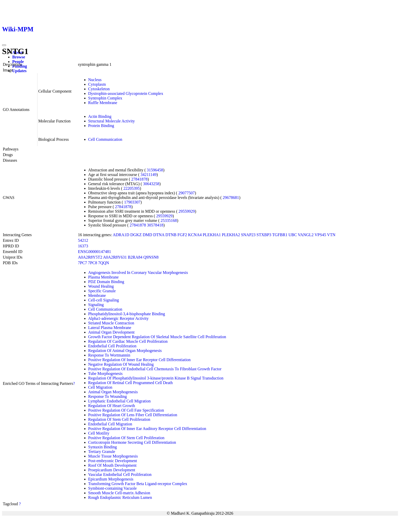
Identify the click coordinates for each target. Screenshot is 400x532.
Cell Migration (100, 387)
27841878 (139, 179)
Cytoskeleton (99, 89)
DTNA (159, 235)
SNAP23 (248, 235)
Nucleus (95, 80)
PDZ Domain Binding (106, 282)
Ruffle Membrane (103, 103)
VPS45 (320, 235)
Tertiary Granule (102, 452)
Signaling (96, 305)
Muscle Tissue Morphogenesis (113, 456)
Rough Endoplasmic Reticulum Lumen (120, 497)
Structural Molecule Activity (112, 121)
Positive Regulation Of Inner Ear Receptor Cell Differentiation (140, 360)
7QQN (104, 263)
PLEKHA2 (231, 235)
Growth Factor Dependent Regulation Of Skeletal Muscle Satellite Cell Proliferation (157, 337)
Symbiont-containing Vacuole (112, 488)
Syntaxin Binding (103, 447)
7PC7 (83, 263)
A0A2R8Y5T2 (90, 257)
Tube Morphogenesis (105, 373)
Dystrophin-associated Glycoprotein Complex (126, 93)
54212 (83, 240)
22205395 (132, 188)
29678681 (231, 198)
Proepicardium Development (112, 470)
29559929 (187, 211)
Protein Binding (101, 126)
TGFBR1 (280, 235)
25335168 (169, 220)
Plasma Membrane (104, 277)
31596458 (155, 170)
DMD (147, 235)
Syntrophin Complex (105, 98)
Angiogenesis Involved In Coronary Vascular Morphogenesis (138, 273)
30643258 (151, 184)
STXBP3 (264, 235)
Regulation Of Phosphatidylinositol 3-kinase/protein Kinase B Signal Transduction (156, 378)
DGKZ (136, 235)
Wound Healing (101, 286)
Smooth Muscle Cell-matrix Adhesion (119, 493)
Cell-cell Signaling (104, 300)
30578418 (155, 225)
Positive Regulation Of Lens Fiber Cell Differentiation (133, 415)
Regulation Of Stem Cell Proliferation (119, 419)
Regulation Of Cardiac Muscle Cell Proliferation (128, 341)
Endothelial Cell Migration (110, 424)
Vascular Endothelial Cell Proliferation (120, 474)
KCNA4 (195, 235)
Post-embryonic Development (113, 461)
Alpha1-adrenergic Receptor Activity (118, 318)
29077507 (186, 193)
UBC (293, 235)
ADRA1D (121, 235)
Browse (19, 57)
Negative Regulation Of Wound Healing (121, 364)
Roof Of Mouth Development (112, 465)
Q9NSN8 (151, 257)
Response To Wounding (108, 396)
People (18, 62)
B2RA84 (135, 257)
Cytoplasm (97, 84)
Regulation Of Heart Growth (112, 406)
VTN (331, 235)
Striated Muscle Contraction (111, 323)
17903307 (132, 202)
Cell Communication (105, 139)
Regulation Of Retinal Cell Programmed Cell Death (130, 383)
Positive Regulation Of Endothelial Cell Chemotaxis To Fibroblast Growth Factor (155, 369)
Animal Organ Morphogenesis (113, 392)
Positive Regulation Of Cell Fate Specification (126, 410)
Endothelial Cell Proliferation (112, 346)
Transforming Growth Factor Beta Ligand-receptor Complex (138, 484)
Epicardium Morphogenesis (111, 479)
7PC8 (93, 263)
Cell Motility (99, 433)
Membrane (97, 295)
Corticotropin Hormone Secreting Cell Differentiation (132, 442)
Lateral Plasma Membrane (110, 328)
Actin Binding (100, 116)
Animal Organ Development (111, 332)
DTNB (171, 235)
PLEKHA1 (212, 235)
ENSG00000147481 (95, 252)
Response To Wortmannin (109, 355)
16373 (83, 246)
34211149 (149, 175)
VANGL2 (306, 235)
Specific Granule (102, 291)
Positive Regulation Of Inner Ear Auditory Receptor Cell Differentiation (147, 429)
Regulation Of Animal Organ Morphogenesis (125, 351)
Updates (19, 71)
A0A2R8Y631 (115, 257)
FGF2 (182, 235)
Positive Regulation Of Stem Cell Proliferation (126, 438)
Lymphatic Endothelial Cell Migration (120, 401)
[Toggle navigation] (4, 45)
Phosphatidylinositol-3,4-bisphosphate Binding (127, 314)
